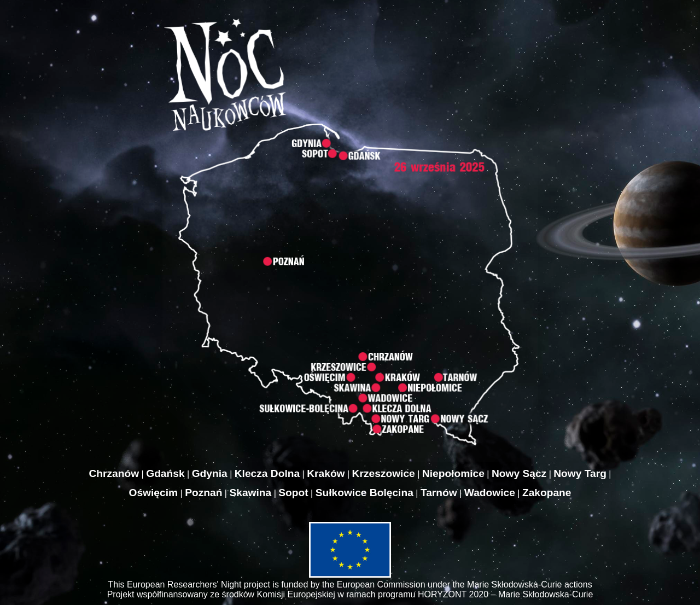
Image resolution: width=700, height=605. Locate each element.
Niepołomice (453, 473)
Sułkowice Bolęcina (364, 493)
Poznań (203, 493)
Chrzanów (114, 473)
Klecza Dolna (267, 473)
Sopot (293, 493)
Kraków (326, 473)
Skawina (250, 493)
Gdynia (210, 473)
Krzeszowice (384, 473)
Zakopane (547, 493)
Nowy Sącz (519, 473)
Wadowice (490, 493)
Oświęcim (154, 493)
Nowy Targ (580, 473)
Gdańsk (165, 473)
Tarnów (439, 493)
